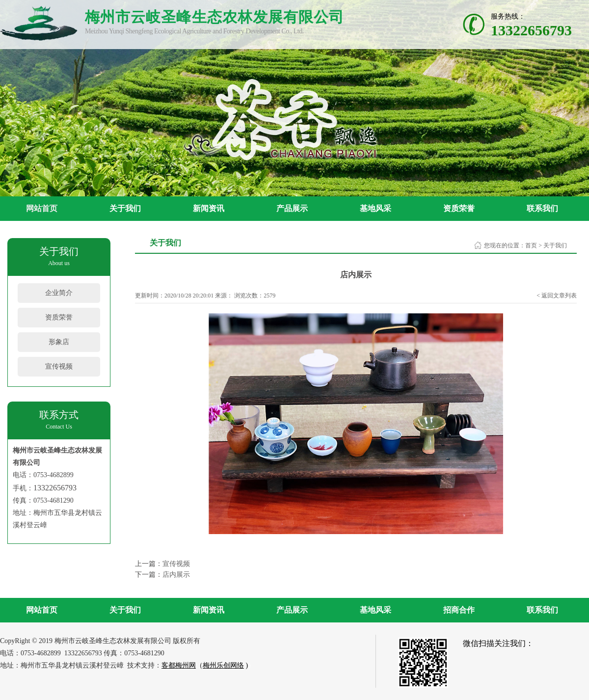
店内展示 (176, 575)
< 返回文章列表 (557, 296)
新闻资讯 (209, 208)
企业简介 (59, 293)
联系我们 (542, 208)
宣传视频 (59, 366)
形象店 (59, 342)
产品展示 (292, 208)
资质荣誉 (459, 208)
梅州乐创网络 (223, 665)
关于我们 (125, 208)
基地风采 (375, 208)
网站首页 (42, 208)
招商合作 (459, 610)
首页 (531, 245)
